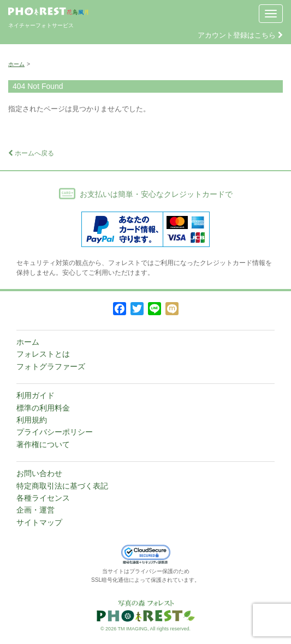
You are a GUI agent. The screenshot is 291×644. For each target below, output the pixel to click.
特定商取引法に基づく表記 (62, 486)
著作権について (43, 444)
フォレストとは (43, 354)
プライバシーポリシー (55, 432)
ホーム (16, 64)
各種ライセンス (43, 498)
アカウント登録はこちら (240, 35)
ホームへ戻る (31, 153)
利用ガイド (35, 395)
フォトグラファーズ (51, 366)
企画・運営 (35, 510)
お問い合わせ (39, 473)
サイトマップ (39, 522)
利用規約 (32, 420)
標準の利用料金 (43, 408)
